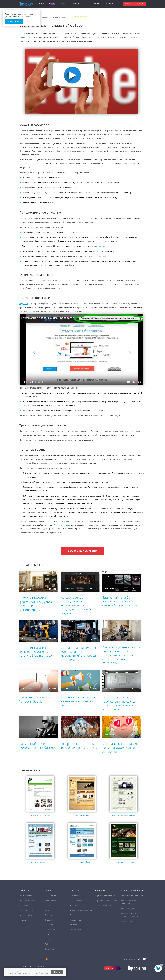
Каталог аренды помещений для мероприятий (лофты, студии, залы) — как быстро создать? (80, 605)
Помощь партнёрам (103, 905)
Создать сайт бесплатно (83, 551)
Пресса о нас (75, 920)
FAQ (46, 944)
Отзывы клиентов (77, 901)
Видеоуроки (50, 920)
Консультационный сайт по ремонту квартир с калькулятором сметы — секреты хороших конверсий (122, 655)
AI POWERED (113, 968)
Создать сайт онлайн (134, 4)
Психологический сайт (40, 815)
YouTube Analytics (62, 525)
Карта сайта (49, 949)
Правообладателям (128, 909)
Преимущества (26, 896)
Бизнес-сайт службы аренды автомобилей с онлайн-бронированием (120, 601)
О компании (75, 896)
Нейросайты (45, 4)
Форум (47, 939)
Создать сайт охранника (124, 862)
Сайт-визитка (25, 905)
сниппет (101, 246)
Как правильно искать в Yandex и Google (36, 699)
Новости (76, 4)
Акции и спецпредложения (81, 910)
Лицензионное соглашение (132, 896)
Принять (57, 972)
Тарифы (64, 4)
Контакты (74, 925)
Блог (86, 4)
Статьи (47, 934)
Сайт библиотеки (82, 815)
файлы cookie (26, 971)
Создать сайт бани (82, 862)
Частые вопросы (52, 910)
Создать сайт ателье (40, 862)
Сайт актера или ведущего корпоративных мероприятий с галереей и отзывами (80, 654)
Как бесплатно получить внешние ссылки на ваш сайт (78, 701)
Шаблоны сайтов (27, 910)
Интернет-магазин (27, 901)
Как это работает (52, 896)
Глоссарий (49, 925)
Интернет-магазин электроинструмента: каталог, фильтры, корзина (38, 651)
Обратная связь (127, 922)
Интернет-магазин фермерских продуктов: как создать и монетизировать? (39, 604)
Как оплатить (50, 930)
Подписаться (14, 21)
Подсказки (24, 304)
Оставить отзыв (76, 930)
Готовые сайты (26, 915)
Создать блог (25, 920)
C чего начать (112, 4)
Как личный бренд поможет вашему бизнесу (37, 746)
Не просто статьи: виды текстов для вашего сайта (79, 746)
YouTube (23, 33)
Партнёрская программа (105, 896)
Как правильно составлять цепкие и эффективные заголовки (121, 747)
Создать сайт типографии (124, 815)
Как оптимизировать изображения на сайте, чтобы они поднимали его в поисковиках (121, 703)
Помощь (97, 4)
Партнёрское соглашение (106, 901)
